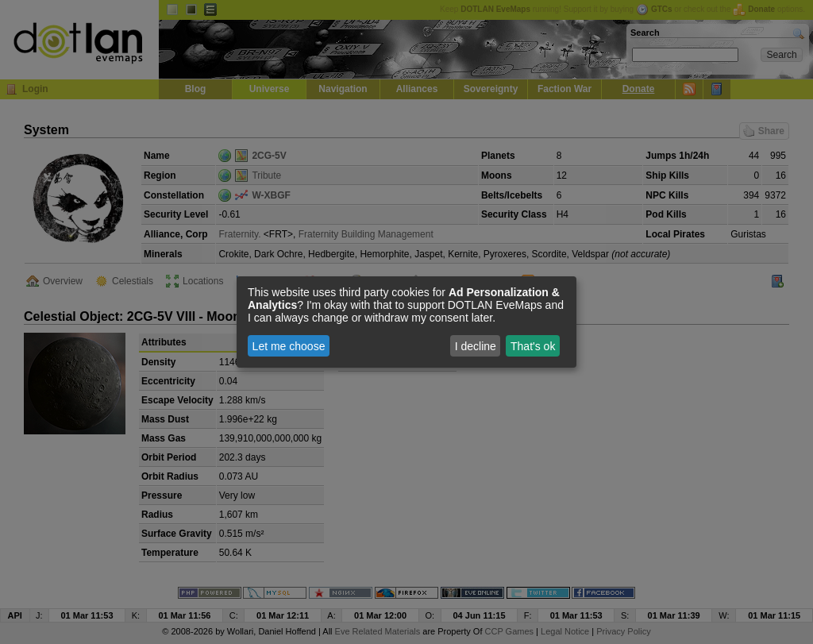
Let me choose (289, 346)
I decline (476, 346)
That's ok (533, 346)
